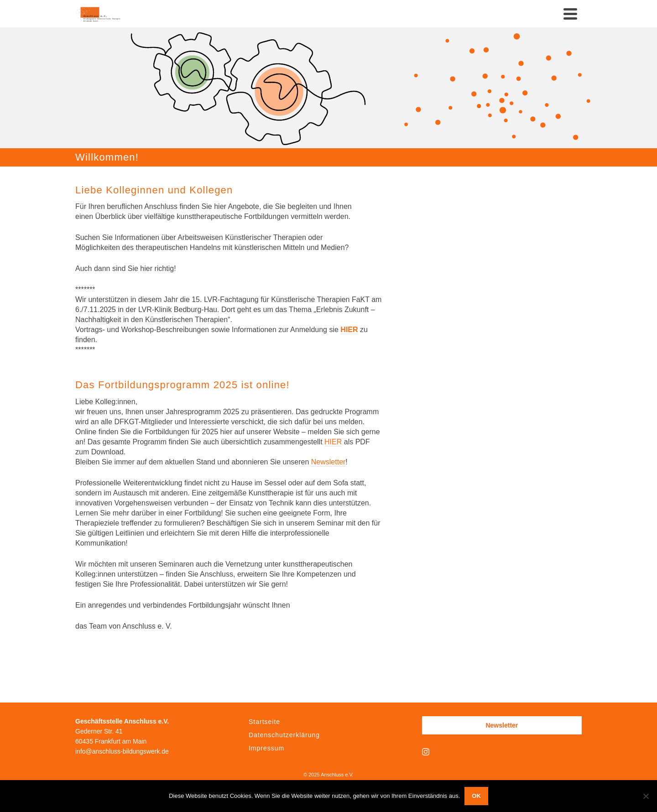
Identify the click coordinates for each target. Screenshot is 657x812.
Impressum (266, 748)
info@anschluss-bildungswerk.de (122, 751)
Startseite (264, 722)
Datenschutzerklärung (284, 735)
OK (476, 796)
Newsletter (328, 462)
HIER (349, 330)
